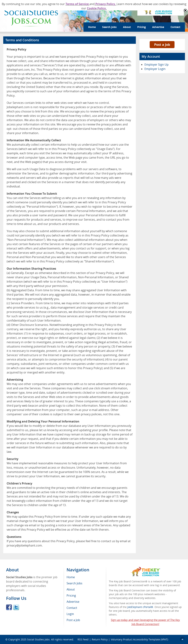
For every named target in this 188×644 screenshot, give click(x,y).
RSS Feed (83, 639)
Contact (175, 27)
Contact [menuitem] (72, 608)
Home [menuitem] (71, 577)
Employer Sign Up (157, 65)
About (127, 27)
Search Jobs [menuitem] (74, 583)
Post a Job (162, 45)
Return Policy (100, 639)
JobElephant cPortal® (140, 607)
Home (92, 27)
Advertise (158, 27)
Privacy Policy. (106, 4)
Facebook (9, 607)
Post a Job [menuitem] (73, 620)
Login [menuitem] (70, 614)
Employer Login (155, 69)
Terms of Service (77, 4)
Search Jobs (109, 27)
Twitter (16, 607)
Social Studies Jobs (38, 639)
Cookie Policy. (97, 8)
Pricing (141, 27)
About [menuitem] (71, 589)
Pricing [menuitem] (71, 596)
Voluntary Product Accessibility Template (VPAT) (139, 639)
